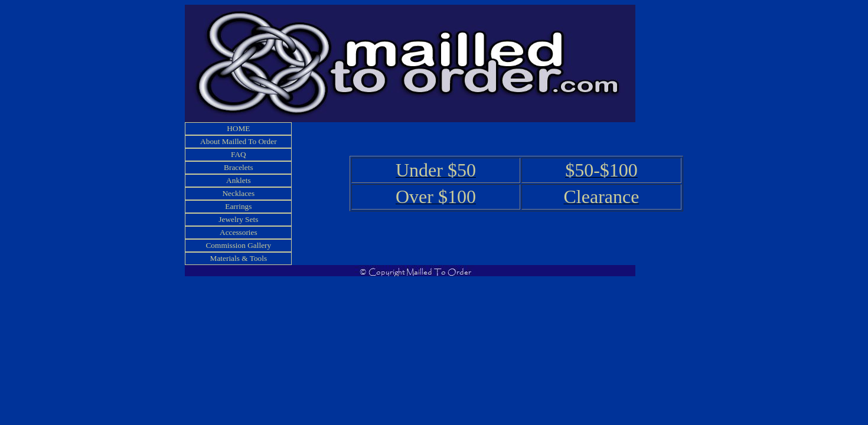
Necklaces (238, 193)
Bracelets (239, 167)
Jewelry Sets (238, 219)
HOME (238, 128)
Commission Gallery (238, 245)
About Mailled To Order (239, 141)
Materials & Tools (239, 258)
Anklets (238, 180)
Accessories (239, 232)
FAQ (239, 154)
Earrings (238, 206)
